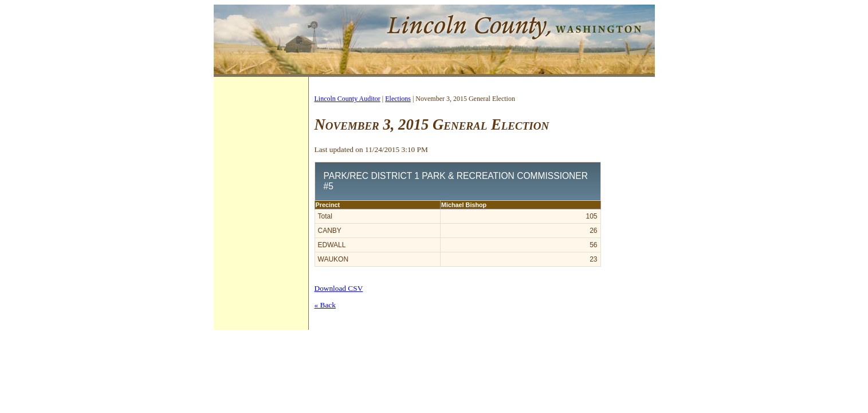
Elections (398, 99)
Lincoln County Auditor (347, 99)
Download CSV (339, 288)
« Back (325, 305)
